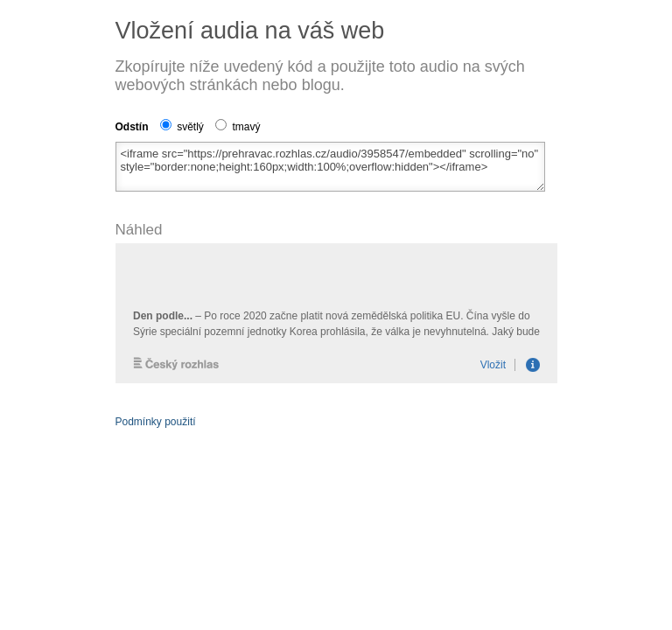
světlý (182, 127)
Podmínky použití (156, 422)
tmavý (238, 127)
